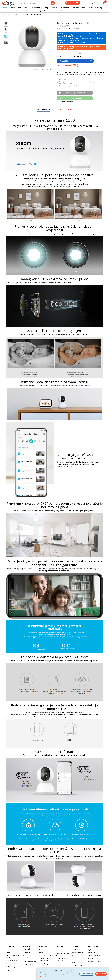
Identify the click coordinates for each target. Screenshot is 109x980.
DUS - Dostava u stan (46, 955)
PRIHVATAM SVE (101, 974)
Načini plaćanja (60, 950)
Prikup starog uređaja (46, 964)
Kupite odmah (76, 98)
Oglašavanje (11, 970)
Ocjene (70, 109)
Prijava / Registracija (90, 3)
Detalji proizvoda (43, 110)
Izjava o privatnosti (94, 955)
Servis (74, 962)
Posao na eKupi (12, 964)
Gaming (45, 8)
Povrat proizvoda (78, 956)
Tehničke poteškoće (29, 961)
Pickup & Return (77, 965)
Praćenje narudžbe (73, 3)
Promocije (48, 11)
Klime (5, 8)
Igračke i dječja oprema (11, 11)
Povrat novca (76, 959)
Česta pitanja (27, 953)
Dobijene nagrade (12, 967)
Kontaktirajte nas (94, 958)
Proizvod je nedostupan (76, 93)
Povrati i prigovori (78, 953)
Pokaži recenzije (77, 28)
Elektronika (36, 8)
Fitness (90, 8)
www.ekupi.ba (43, 971)
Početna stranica (8, 14)
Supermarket (26, 11)
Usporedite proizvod (65, 102)
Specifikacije (58, 109)
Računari (27, 8)
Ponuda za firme (28, 964)
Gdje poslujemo (12, 961)
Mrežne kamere (19, 14)
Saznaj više (98, 75)
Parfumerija (38, 11)
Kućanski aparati (15, 8)
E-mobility (99, 8)
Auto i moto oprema (78, 8)
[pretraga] (53, 3)
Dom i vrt (54, 8)
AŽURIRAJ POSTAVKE (87, 974)
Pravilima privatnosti (52, 975)
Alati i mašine (64, 8)
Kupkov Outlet (59, 11)
